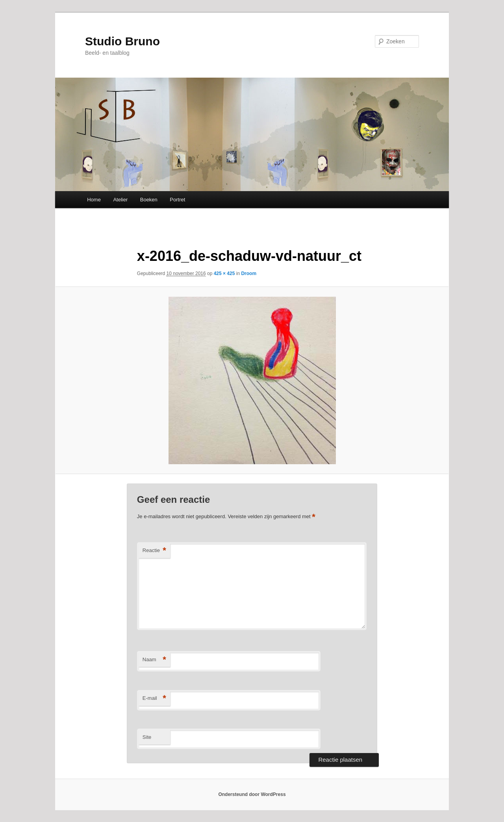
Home (94, 200)
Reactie (154, 551)
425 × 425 (224, 273)
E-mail (154, 698)
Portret (177, 200)
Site (147, 737)
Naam (154, 660)
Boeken (149, 200)
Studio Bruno (122, 41)
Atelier (120, 200)
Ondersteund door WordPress (252, 794)
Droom (249, 273)
